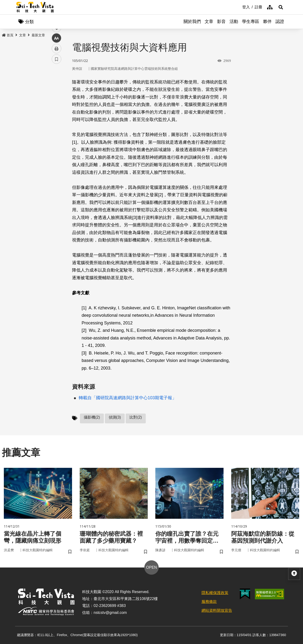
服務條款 (209, 602)
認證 (280, 22)
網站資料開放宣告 (217, 610)
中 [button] (56, 123)
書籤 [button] (56, 144)
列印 (56, 133)
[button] (281, 7)
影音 (221, 22)
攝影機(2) (92, 417)
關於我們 (192, 22)
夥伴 (267, 22)
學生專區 (251, 22)
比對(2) (136, 417)
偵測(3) (115, 417)
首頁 (8, 35)
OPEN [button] (151, 567)
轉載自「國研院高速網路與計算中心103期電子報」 (128, 398)
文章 (209, 22)
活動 (234, 22)
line (55, 112)
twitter (57, 102)
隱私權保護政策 (215, 593)
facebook (57, 91)
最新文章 (38, 35)
